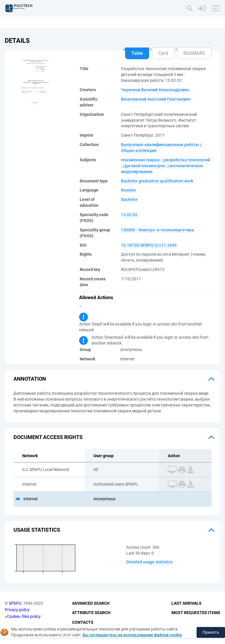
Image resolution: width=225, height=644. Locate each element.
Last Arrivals (186, 603)
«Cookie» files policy (23, 616)
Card (163, 53)
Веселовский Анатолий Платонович (156, 99)
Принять (211, 632)
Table (137, 53)
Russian (128, 190)
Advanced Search (91, 603)
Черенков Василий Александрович (155, 90)
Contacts (83, 622)
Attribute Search (91, 613)
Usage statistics (37, 530)
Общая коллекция (139, 150)
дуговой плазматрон (145, 166)
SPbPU (15, 603)
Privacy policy (17, 610)
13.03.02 (129, 215)
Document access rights (48, 437)
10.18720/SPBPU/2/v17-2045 (149, 245)
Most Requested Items (196, 613)
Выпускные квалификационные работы (160, 145)
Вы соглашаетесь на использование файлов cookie (132, 635)
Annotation (30, 379)
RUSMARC (194, 53)
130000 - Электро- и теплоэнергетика (157, 230)
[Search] (190, 8)
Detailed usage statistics (149, 562)
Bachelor (129, 199)
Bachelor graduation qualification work (157, 181)
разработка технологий (187, 160)
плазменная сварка (140, 160)
